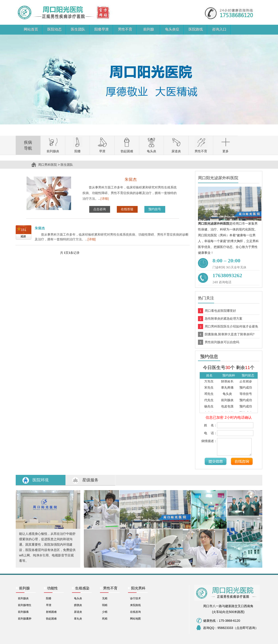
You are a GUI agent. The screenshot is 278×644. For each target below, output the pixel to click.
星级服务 (90, 480)
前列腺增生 (25, 605)
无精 (105, 598)
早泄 (49, 605)
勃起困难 (51, 619)
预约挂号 (155, 209)
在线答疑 (127, 209)
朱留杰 (40, 228)
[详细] (105, 199)
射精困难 (51, 612)
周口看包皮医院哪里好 (220, 311)
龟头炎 (78, 598)
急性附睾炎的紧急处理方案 (224, 319)
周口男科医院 (25, 3)
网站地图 (135, 619)
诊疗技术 (135, 598)
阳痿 (49, 598)
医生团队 (67, 165)
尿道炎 (78, 612)
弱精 (105, 605)
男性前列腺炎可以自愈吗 (222, 342)
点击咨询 (100, 209)
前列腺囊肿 (25, 619)
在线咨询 (135, 612)
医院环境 (41, 480)
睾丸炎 (78, 619)
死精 (105, 619)
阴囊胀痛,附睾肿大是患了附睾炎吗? (230, 334)
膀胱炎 (78, 605)
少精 (105, 612)
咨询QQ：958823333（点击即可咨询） (231, 628)
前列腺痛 (23, 612)
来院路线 (135, 605)
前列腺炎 (23, 598)
